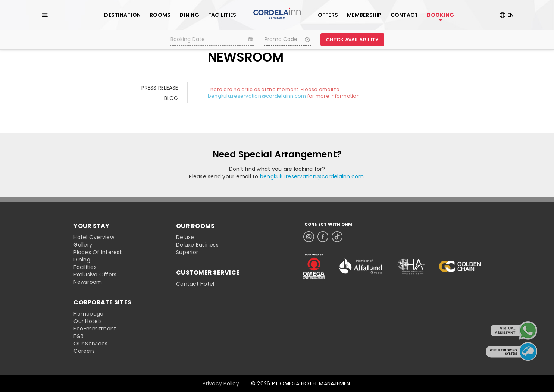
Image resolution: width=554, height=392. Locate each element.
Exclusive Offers (95, 275)
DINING (189, 15)
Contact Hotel (195, 284)
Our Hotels (88, 321)
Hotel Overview (94, 237)
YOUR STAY (91, 226)
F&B (79, 336)
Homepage (88, 314)
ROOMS (160, 15)
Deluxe (185, 237)
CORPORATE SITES (102, 302)
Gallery (83, 245)
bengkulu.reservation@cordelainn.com (257, 96)
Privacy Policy (221, 383)
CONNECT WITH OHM (328, 224)
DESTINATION (122, 15)
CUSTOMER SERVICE (208, 273)
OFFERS (328, 15)
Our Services (90, 344)
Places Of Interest (98, 252)
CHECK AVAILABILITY (352, 40)
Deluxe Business (197, 245)
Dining (82, 260)
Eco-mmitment (95, 329)
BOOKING (440, 15)
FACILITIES (222, 15)
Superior (187, 252)
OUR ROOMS (195, 226)
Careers (84, 351)
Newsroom (88, 282)
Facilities (85, 267)
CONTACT (404, 15)
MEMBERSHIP (364, 15)
